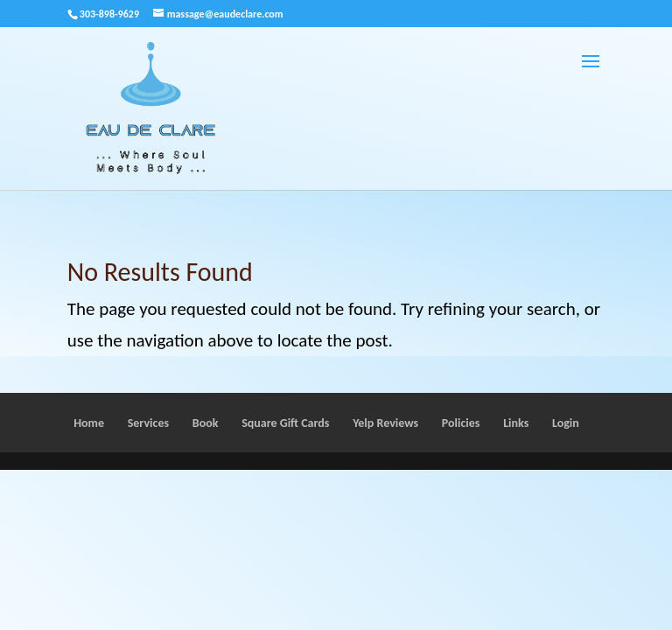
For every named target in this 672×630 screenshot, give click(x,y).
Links (516, 423)
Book (206, 423)
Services (148, 423)
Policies (461, 423)
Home (89, 423)
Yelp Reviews (385, 423)
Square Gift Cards (285, 423)
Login (566, 423)
